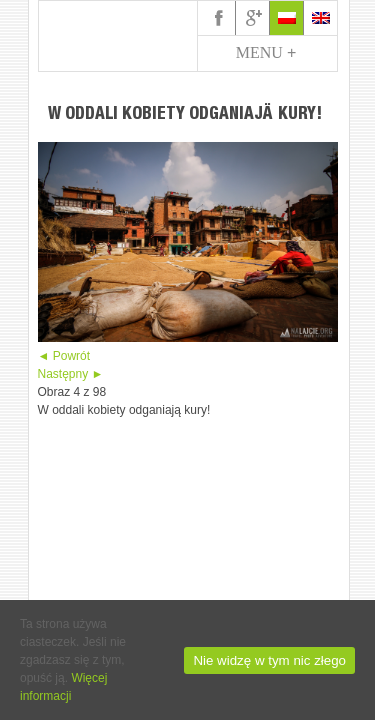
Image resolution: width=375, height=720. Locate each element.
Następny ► (71, 374)
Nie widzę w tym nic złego (269, 660)
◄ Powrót (64, 356)
